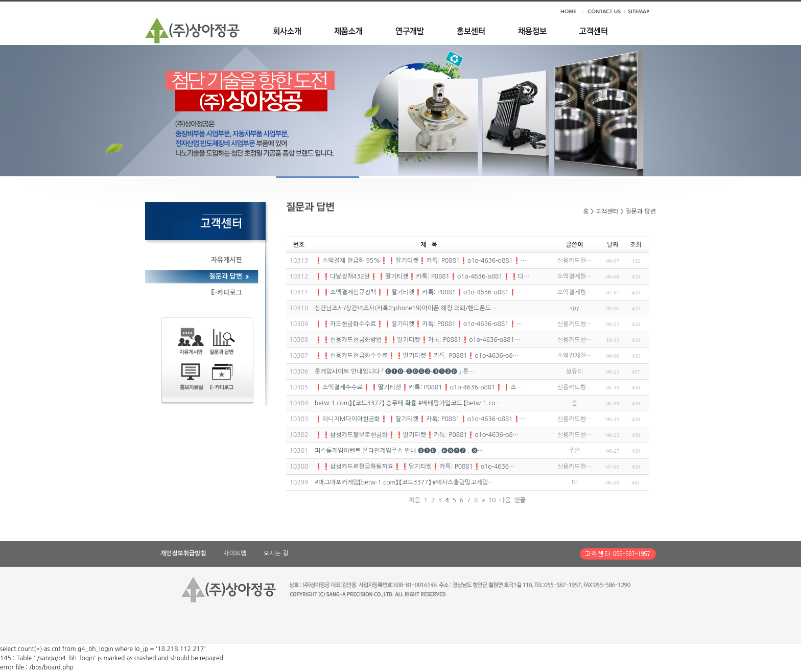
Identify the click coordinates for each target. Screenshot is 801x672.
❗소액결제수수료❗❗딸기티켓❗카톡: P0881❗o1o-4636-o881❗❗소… (418, 387)
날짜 (613, 245)
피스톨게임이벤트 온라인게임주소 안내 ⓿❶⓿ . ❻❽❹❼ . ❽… (399, 451)
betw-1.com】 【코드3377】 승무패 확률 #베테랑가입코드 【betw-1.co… (408, 403)
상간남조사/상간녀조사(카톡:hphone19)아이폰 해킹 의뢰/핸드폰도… (406, 308)
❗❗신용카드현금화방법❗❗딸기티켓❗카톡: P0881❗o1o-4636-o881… (417, 340)
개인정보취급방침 (183, 553)
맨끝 (520, 500)
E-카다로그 (227, 293)
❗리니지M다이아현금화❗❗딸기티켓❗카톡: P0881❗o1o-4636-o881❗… (420, 419)
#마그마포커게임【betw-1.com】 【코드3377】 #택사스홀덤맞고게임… (404, 482)
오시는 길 (276, 553)
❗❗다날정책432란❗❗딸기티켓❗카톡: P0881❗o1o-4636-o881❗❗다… (422, 276)
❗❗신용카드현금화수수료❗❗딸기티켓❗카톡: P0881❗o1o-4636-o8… (417, 356)
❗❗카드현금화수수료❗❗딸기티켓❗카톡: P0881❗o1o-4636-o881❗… (418, 324)
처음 (415, 500)
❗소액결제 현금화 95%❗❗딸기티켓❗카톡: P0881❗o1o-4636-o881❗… (420, 261)
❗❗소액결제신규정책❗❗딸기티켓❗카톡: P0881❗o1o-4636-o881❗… (418, 292)
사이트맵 (235, 553)
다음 (505, 500)
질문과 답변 (226, 276)
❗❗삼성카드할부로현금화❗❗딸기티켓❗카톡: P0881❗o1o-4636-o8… (417, 435)
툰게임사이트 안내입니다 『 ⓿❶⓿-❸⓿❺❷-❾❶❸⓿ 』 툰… (395, 372)
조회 (636, 245)
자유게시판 (227, 260)
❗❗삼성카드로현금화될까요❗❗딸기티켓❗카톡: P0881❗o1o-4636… (415, 467)
